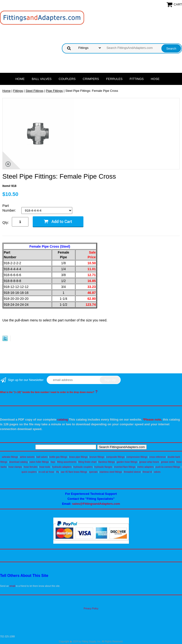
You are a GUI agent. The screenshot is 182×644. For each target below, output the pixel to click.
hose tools (45, 467)
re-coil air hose (46, 472)
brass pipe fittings (78, 457)
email (12, 586)
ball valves (42, 457)
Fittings (137, 79)
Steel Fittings (34, 91)
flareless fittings (107, 462)
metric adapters (145, 467)
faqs (53, 462)
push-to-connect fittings (168, 467)
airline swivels (27, 457)
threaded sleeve (132, 472)
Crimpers (91, 79)
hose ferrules (31, 467)
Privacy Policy (91, 609)
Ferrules (114, 79)
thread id (147, 472)
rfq (57, 472)
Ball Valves (42, 79)
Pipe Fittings (55, 91)
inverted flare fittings (125, 467)
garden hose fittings (127, 462)
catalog (63, 419)
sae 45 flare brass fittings (74, 472)
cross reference (157, 457)
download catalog (18, 462)
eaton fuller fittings (39, 462)
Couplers (67, 79)
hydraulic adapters (62, 467)
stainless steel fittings (111, 472)
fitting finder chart (87, 462)
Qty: (6, 222)
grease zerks (168, 462)
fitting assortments (67, 462)
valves (157, 472)
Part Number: (10, 208)
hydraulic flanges (103, 467)
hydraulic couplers (83, 467)
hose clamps (15, 467)
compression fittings (137, 457)
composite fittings (115, 457)
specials (93, 472)
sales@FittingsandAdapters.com (96, 504)
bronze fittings (97, 457)
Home (20, 79)
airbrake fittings (10, 457)
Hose (155, 79)
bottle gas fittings (58, 457)
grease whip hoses (149, 462)
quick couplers (29, 472)
